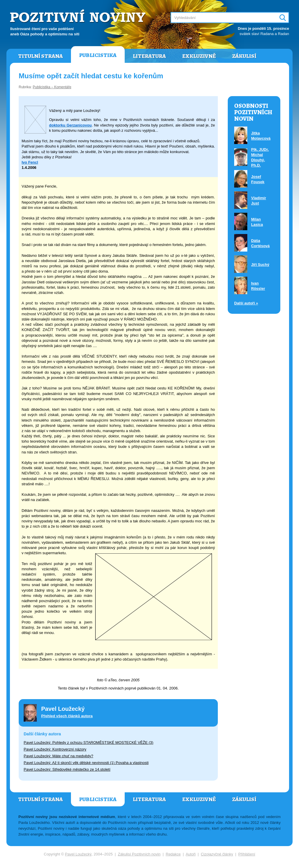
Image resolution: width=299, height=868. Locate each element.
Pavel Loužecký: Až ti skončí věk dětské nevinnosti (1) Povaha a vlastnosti (86, 763)
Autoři (191, 854)
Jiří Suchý (260, 265)
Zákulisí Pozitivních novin (139, 854)
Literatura (149, 56)
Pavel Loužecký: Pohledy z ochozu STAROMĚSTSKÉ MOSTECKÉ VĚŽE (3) (88, 743)
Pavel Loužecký (78, 854)
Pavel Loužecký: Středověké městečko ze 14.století (67, 769)
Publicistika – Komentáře (52, 87)
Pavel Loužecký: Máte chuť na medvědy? (58, 756)
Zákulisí (244, 56)
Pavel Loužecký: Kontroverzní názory (55, 749)
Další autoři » (246, 303)
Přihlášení (247, 854)
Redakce (173, 854)
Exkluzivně (199, 56)
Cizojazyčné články (217, 854)
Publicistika (98, 55)
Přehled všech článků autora (67, 716)
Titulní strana (40, 56)
